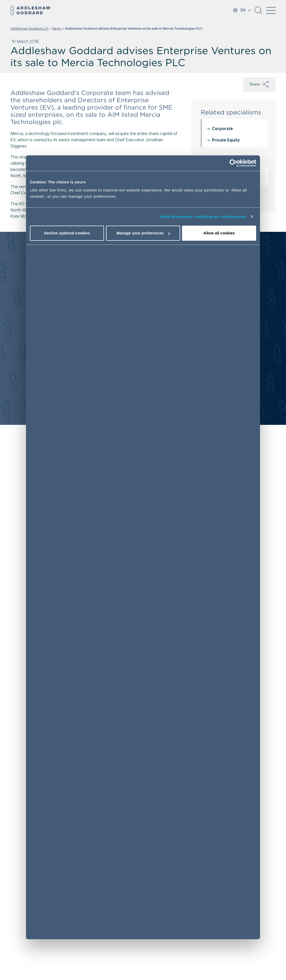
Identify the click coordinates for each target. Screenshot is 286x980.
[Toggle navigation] (271, 10)
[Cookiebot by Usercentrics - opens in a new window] (233, 163)
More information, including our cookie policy (203, 217)
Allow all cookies (219, 233)
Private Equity (226, 140)
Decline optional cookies (67, 233)
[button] (258, 12)
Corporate (222, 129)
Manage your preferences (143, 233)
